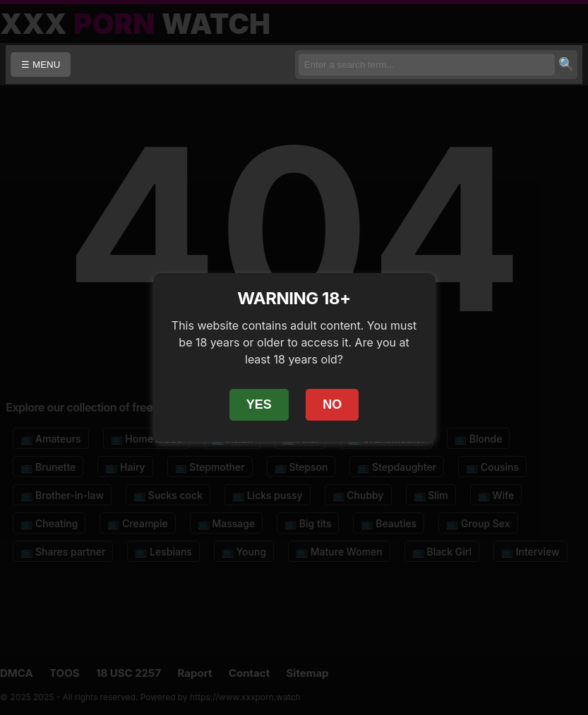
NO (332, 404)
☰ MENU (41, 65)
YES (259, 404)
